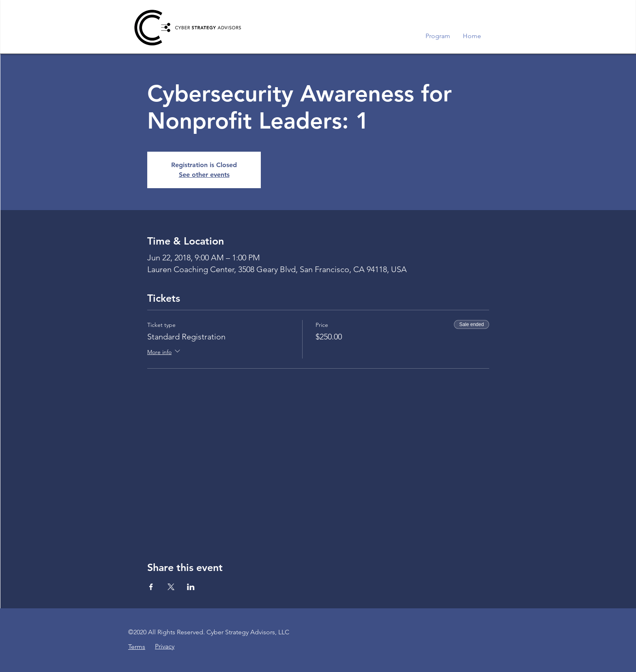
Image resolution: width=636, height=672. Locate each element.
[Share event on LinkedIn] (191, 587)
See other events (204, 175)
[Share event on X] (171, 587)
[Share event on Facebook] (151, 587)
